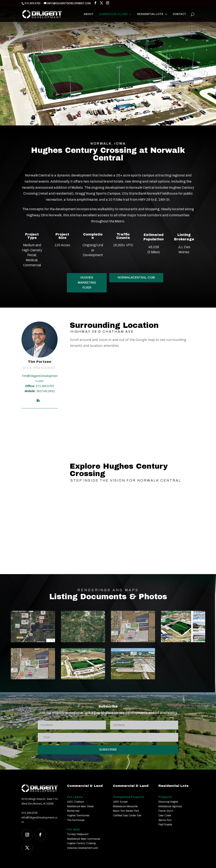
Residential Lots (150, 14)
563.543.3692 (46, 391)
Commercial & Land (113, 14)
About (89, 14)
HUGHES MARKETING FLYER (87, 283)
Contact (179, 14)
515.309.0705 (45, 386)
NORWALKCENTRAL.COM (136, 278)
